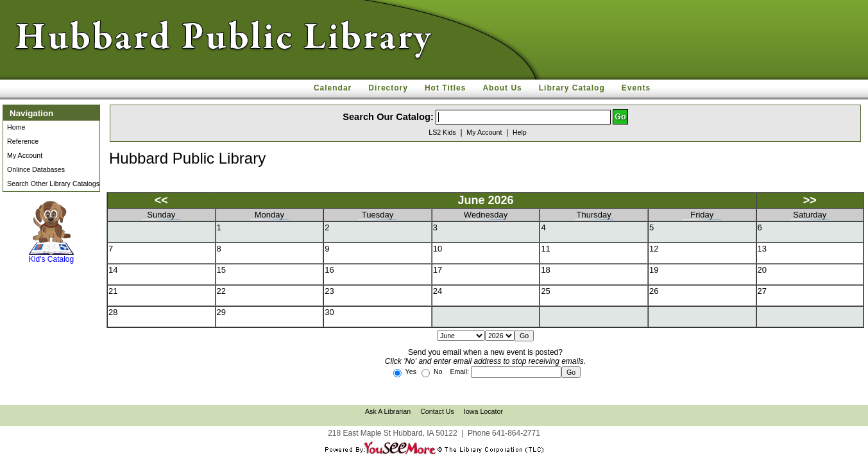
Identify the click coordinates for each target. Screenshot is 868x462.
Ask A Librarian (388, 411)
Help (520, 132)
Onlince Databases (36, 169)
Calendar (333, 88)
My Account (25, 155)
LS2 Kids (442, 132)
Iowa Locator (483, 411)
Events (636, 88)
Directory (388, 88)
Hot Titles (445, 88)
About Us (502, 88)
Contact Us (437, 411)
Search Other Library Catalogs (53, 184)
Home (16, 127)
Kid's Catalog (51, 232)
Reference (23, 141)
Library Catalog (572, 88)
